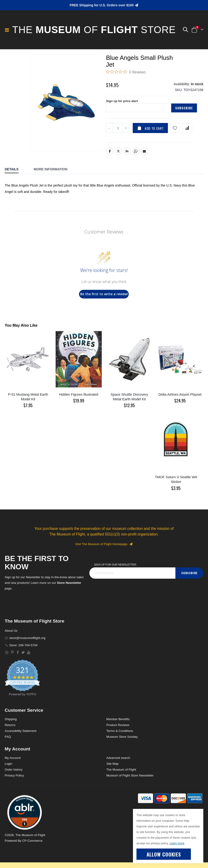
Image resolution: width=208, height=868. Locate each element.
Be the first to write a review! (104, 297)
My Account (13, 761)
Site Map (113, 767)
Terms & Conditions (120, 734)
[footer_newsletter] (132, 576)
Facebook (110, 154)
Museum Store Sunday (122, 740)
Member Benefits (118, 722)
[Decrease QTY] (110, 131)
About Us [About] (11, 634)
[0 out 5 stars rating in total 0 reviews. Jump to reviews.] (126, 73)
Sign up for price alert (123, 104)
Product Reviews (118, 728)
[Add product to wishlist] (175, 131)
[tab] (15, 173)
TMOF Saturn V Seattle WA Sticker (176, 483)
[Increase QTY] (126, 131)
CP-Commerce (32, 844)
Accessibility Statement (21, 734)
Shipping (11, 722)
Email (145, 154)
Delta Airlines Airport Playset (180, 398)
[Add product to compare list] (187, 131)
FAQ (8, 740)
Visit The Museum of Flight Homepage (104, 547)
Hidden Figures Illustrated (79, 398)
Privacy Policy (14, 779)
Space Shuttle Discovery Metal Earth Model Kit (129, 400)
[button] (185, 30)
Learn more (177, 843)
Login (8, 767)
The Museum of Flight (121, 773)
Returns (10, 728)
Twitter (118, 154)
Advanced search (118, 761)
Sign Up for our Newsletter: (115, 568)
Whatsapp (136, 154)
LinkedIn (127, 154)
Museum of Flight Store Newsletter (130, 779)
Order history (14, 773)
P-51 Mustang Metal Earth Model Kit (28, 400)
